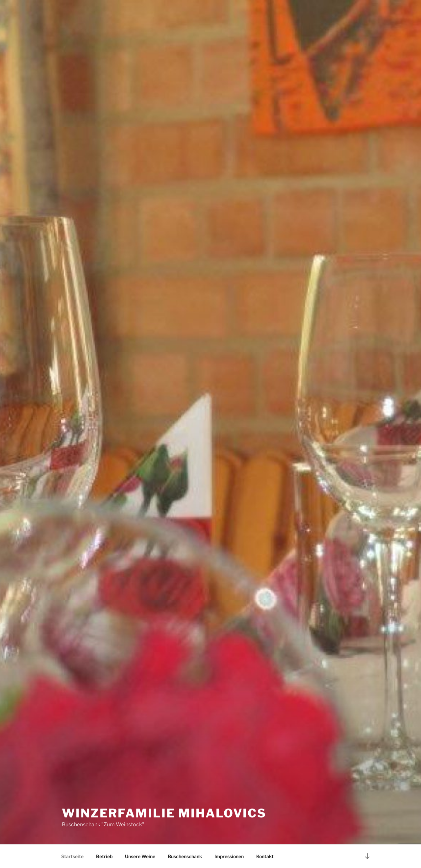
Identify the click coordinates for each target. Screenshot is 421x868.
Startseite (72, 856)
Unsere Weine (140, 856)
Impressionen (229, 856)
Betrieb (104, 856)
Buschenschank (185, 856)
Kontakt (265, 856)
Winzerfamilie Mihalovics (164, 813)
